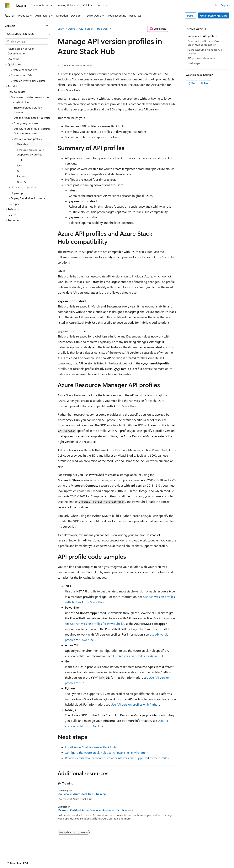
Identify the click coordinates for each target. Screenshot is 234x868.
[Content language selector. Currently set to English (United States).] (22, 862)
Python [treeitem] (21, 176)
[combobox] (29, 34)
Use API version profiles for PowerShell (96, 624)
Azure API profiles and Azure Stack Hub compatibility (204, 43)
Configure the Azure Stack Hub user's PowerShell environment (107, 752)
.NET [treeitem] (20, 160)
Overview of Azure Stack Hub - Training (82, 794)
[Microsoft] (7, 5)
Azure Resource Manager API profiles (205, 51)
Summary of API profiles (202, 36)
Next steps (194, 63)
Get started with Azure (214, 15)
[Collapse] (47, 26)
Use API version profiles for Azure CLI (138, 656)
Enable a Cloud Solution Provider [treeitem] (28, 110)
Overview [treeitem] (23, 144)
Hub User (103, 29)
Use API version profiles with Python (135, 704)
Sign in (225, 5)
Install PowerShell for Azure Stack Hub (90, 747)
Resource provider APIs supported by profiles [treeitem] (31, 152)
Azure (72, 29)
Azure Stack (86, 29)
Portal (191, 15)
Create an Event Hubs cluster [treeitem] (28, 81)
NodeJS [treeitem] (21, 182)
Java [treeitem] (19, 165)
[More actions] (173, 29)
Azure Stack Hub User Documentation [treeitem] (21, 51)
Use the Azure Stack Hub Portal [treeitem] (32, 118)
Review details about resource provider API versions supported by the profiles (117, 758)
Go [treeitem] (19, 171)
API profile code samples (202, 58)
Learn (61, 29)
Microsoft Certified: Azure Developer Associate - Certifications (95, 810)
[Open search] (216, 5)
